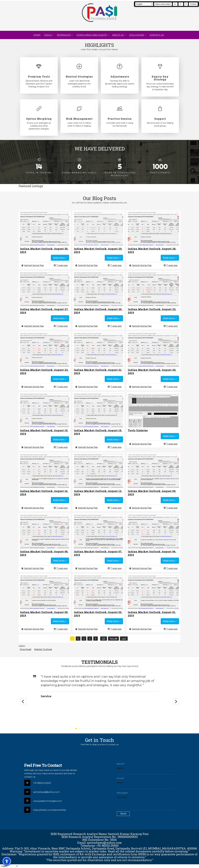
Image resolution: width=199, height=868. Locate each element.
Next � (113, 639)
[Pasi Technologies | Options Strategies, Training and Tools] (99, 23)
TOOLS (48, 35)
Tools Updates (138, 430)
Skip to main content (163, 4)
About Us (118, 35)
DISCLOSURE (137, 35)
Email (120, 783)
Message (122, 797)
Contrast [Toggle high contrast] (193, 4)
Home (37, 35)
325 (104, 639)
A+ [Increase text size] (175, 4)
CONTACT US (157, 35)
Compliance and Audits (92, 35)
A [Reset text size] (186, 4)
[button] (7, 861)
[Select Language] (144, 4)
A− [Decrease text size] (181, 4)
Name (120, 768)
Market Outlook (43, 649)
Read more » (59, 258)
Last (124, 639)
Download (25, 649)
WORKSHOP (64, 35)
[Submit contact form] (123, 814)
